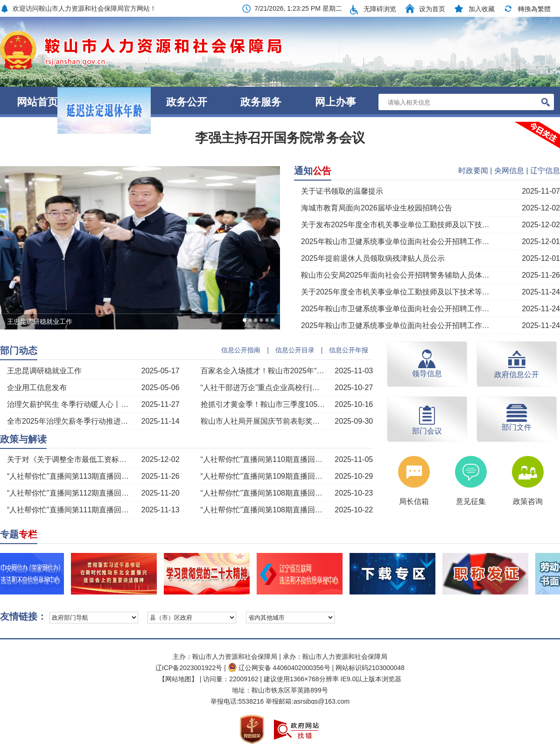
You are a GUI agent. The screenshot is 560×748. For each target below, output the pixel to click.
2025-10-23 (354, 493)
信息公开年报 (349, 350)
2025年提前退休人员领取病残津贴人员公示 (373, 258)
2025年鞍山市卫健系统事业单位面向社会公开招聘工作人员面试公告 (395, 325)
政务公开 (187, 102)
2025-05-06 (161, 388)
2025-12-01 (541, 241)
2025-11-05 (354, 459)
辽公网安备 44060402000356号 (279, 668)
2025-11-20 (161, 493)
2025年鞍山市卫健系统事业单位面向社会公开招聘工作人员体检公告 (395, 241)
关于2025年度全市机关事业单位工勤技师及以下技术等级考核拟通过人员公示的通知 (395, 292)
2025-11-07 (541, 191)
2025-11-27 (161, 404)
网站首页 (37, 102)
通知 (313, 171)
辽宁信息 (545, 171)
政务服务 (261, 102)
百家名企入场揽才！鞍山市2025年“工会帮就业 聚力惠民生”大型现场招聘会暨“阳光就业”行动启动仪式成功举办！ (264, 371)
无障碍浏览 (380, 9)
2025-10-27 (354, 388)
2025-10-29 (354, 476)
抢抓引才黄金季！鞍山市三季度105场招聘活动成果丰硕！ (264, 404)
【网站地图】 (178, 679)
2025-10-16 (354, 404)
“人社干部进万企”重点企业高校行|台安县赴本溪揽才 (264, 388)
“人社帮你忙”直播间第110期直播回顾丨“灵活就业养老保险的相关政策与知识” (264, 459)
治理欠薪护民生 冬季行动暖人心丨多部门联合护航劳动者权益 (70, 404)
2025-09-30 (354, 421)
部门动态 (19, 350)
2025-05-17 (161, 371)
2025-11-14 (161, 421)
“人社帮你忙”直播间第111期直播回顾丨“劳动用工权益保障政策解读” (70, 510)
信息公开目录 (295, 350)
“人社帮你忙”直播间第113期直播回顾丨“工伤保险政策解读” (70, 476)
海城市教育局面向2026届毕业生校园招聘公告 (377, 208)
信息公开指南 (241, 350)
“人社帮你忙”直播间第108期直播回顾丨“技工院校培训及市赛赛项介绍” (264, 493)
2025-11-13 (161, 510)
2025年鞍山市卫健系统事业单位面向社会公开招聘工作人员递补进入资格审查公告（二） (395, 309)
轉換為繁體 (534, 9)
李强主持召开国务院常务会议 (280, 138)
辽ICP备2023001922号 (189, 668)
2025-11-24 (541, 292)
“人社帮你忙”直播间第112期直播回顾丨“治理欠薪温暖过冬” (70, 493)
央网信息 (509, 171)
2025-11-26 (541, 275)
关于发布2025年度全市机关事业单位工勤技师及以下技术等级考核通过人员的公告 (395, 225)
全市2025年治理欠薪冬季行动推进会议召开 (70, 421)
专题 (19, 534)
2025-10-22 (354, 510)
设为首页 (432, 9)
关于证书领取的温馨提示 (342, 191)
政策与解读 (23, 439)
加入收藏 (482, 9)
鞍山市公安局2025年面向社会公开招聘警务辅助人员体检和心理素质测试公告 (395, 275)
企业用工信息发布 (37, 388)
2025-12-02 (541, 208)
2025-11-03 (354, 371)
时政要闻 (473, 171)
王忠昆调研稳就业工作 (44, 371)
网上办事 (336, 102)
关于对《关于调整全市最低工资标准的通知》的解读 (70, 459)
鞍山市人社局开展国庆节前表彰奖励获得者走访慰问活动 (264, 421)
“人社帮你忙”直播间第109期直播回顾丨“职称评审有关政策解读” (264, 476)
